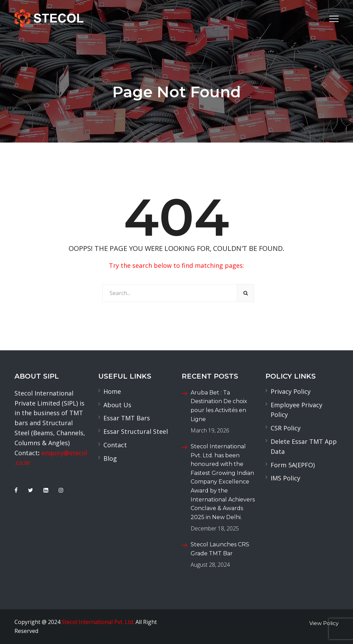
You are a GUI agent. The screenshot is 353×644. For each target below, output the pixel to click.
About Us (117, 405)
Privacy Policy (291, 391)
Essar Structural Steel (136, 431)
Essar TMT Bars (127, 418)
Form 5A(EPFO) (293, 465)
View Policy (324, 623)
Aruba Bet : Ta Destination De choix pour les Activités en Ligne (219, 406)
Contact (115, 445)
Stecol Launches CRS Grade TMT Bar (220, 549)
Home (112, 391)
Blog (110, 458)
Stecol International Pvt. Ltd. (98, 622)
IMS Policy (285, 478)
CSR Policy (286, 428)
